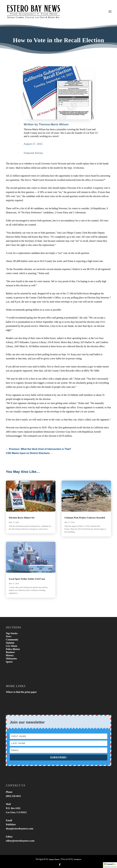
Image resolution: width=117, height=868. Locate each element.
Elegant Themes (54, 859)
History (10, 655)
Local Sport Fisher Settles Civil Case (27, 579)
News (9, 636)
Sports (9, 662)
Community (12, 640)
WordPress (78, 859)
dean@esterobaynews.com (19, 829)
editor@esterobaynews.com (20, 841)
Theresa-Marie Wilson (54, 124)
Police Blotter (13, 649)
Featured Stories (33, 153)
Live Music (12, 646)
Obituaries (11, 659)
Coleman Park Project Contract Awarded (85, 518)
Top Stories (12, 633)
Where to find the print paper (21, 692)
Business (10, 652)
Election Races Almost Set (22, 518)
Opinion (10, 643)
